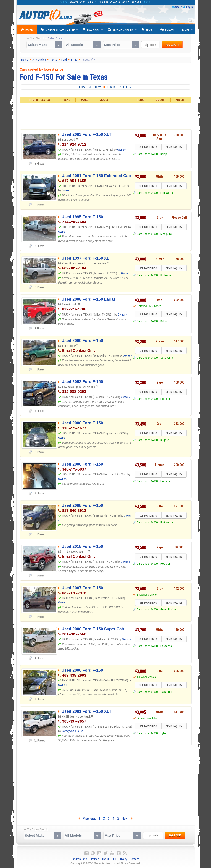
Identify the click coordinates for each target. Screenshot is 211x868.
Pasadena (166, 646)
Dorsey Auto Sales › (73, 731)
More (186, 30)
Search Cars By (121, 30)
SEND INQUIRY (174, 147)
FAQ (114, 859)
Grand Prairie (168, 610)
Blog (147, 30)
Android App (80, 859)
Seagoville (167, 358)
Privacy (123, 859)
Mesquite (166, 234)
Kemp (164, 154)
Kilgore (165, 440)
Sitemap (94, 859)
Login (189, 7)
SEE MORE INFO (148, 147)
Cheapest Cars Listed (58, 30)
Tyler (163, 733)
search (172, 44)
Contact (134, 859)
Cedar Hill (166, 692)
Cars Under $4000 (147, 154)
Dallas (164, 321)
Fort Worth (167, 193)
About (105, 859)
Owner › (122, 150)
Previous (87, 818)
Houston (165, 399)
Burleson (166, 275)
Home (27, 30)
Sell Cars (91, 30)
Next (127, 818)
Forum (167, 30)
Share (178, 7)
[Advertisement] (105, 116)
